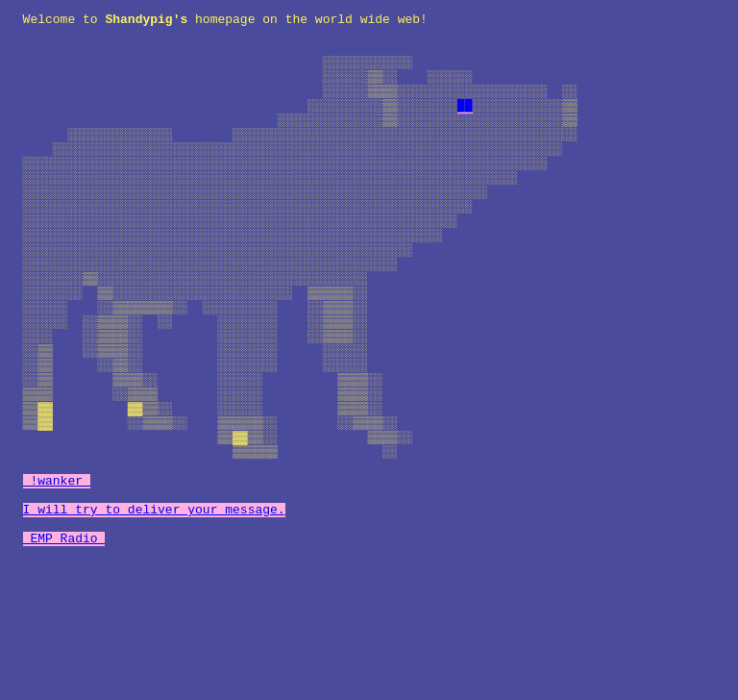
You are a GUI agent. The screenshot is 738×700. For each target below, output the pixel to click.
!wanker (57, 575)
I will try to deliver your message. (154, 610)
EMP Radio (64, 644)
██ (465, 125)
